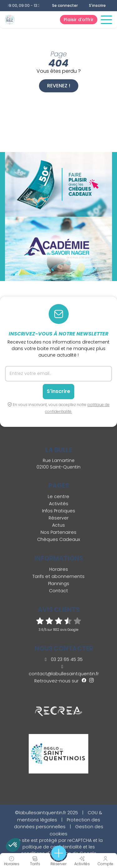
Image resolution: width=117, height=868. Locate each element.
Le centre (58, 496)
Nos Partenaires (58, 532)
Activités (59, 504)
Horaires (59, 569)
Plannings (59, 584)
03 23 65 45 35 (64, 659)
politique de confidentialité (52, 847)
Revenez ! (59, 86)
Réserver (59, 518)
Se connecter (65, 6)
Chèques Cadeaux (59, 539)
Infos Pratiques (59, 511)
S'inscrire (97, 5)
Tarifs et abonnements (58, 576)
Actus (58, 525)
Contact (58, 591)
